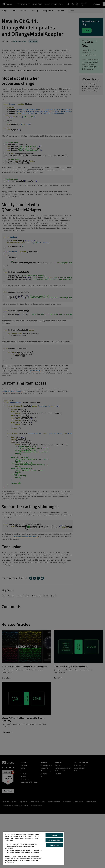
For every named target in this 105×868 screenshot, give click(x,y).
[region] (34, 848)
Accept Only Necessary (54, 840)
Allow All (54, 835)
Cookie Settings (54, 845)
